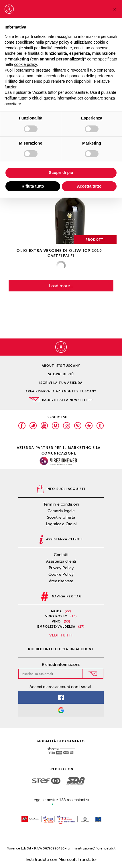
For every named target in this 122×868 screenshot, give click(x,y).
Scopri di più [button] (61, 173)
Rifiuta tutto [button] (33, 186)
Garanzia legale (61, 511)
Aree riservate (61, 581)
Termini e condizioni (61, 504)
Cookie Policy (61, 574)
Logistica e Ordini (61, 524)
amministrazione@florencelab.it (92, 848)
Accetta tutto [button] (89, 186)
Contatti (61, 555)
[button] (115, 9)
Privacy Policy (61, 568)
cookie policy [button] (25, 64)
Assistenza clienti (61, 561)
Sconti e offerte (61, 517)
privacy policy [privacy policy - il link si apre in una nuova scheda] (57, 42)
